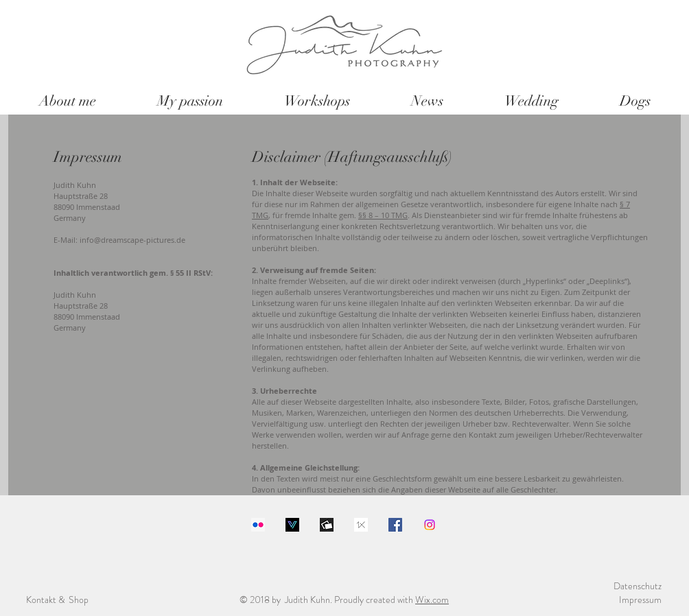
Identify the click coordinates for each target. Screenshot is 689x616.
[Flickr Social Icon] (258, 525)
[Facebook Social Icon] (395, 525)
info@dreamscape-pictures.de (132, 240)
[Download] (292, 525)
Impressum (640, 600)
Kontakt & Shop (57, 600)
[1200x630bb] (327, 525)
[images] (361, 525)
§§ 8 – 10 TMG (383, 215)
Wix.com (432, 600)
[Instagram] (430, 525)
